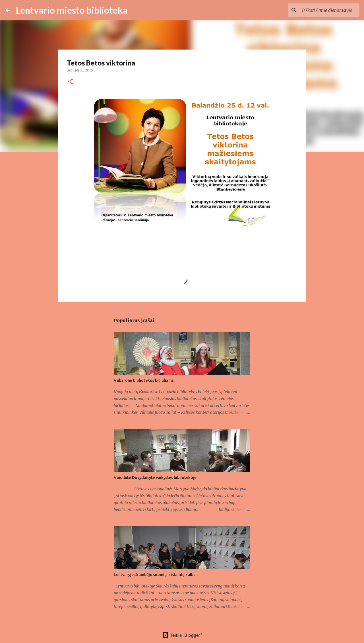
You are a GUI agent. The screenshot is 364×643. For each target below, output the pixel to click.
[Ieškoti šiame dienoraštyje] (330, 10)
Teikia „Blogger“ (182, 635)
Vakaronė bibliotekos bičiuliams (144, 380)
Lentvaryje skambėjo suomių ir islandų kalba (155, 575)
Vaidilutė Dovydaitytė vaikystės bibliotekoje (155, 478)
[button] (70, 82)
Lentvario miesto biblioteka (72, 10)
